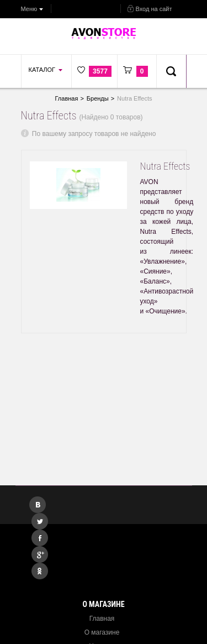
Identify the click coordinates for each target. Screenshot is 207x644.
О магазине (102, 632)
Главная (102, 619)
